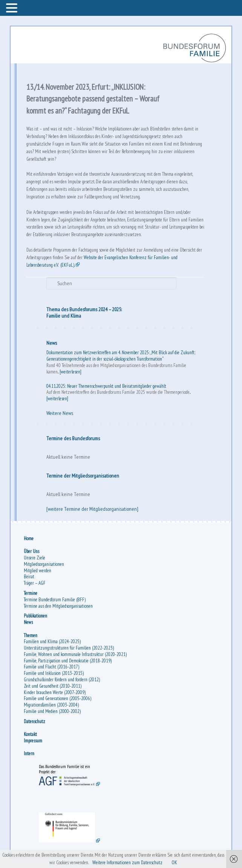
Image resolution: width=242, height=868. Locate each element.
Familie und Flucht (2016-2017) (51, 667)
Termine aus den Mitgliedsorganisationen (58, 606)
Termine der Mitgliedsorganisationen (83, 476)
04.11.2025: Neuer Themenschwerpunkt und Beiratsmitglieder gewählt (106, 386)
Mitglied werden (38, 571)
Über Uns (31, 551)
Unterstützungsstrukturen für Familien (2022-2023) (69, 648)
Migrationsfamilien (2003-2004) (51, 705)
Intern (29, 754)
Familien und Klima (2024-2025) (52, 641)
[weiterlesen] (70, 372)
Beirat (29, 577)
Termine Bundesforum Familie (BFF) (55, 600)
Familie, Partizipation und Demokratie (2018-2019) (68, 661)
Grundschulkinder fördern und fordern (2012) (62, 680)
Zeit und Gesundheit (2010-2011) (53, 686)
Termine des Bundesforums (73, 438)
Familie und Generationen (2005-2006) (57, 698)
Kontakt (30, 734)
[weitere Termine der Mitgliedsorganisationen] (92, 509)
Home (29, 538)
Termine (31, 593)
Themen (31, 635)
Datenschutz (34, 721)
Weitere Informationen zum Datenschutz (127, 863)
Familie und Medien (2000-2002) (52, 711)
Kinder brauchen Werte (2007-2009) (55, 692)
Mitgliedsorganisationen (44, 564)
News (52, 343)
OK (174, 863)
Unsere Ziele (34, 558)
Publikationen (35, 616)
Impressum (33, 741)
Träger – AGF (35, 583)
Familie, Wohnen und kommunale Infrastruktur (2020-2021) (75, 654)
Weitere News (60, 413)
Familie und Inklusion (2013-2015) (54, 673)
